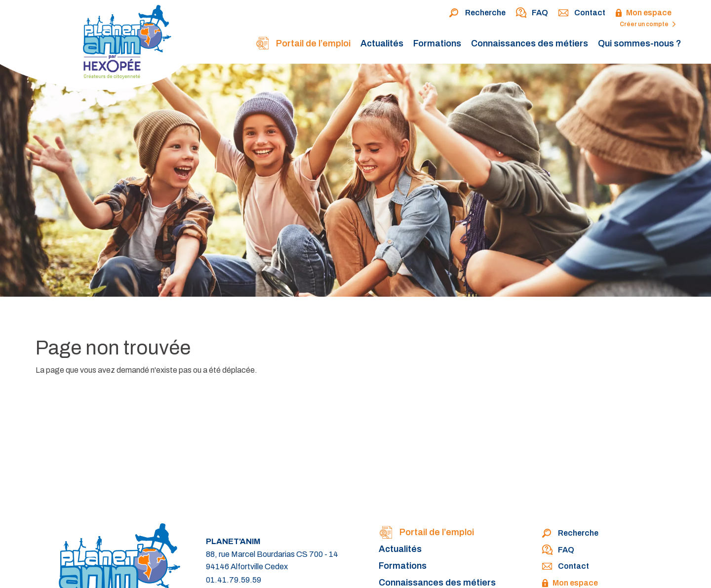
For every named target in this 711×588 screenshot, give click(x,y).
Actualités (382, 43)
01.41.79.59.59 (234, 580)
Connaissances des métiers (530, 43)
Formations (437, 43)
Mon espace (643, 13)
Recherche (477, 13)
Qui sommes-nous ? (640, 43)
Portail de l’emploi (303, 44)
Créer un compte (648, 24)
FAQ (532, 13)
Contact (582, 13)
